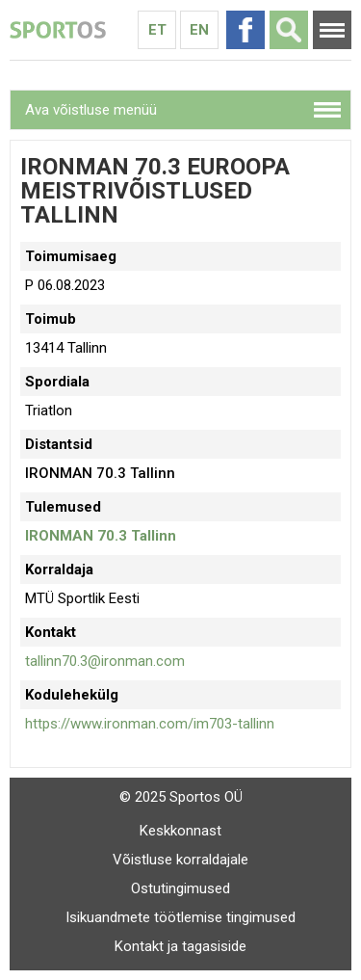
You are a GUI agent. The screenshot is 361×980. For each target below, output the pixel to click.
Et (157, 30)
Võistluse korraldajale (180, 860)
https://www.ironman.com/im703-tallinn (150, 724)
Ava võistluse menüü (91, 110)
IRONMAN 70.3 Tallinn (101, 536)
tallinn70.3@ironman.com (105, 661)
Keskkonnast (180, 831)
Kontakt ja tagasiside (180, 946)
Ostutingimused (180, 888)
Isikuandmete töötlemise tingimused (180, 917)
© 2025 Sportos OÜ (181, 797)
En (199, 30)
